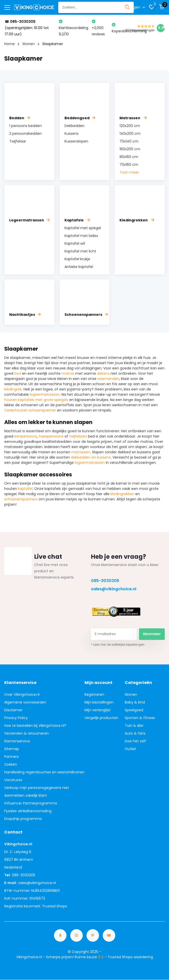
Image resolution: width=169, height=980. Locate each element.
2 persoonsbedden (25, 133)
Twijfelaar (18, 141)
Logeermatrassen (29, 220)
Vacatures (13, 780)
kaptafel (25, 489)
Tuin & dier (134, 726)
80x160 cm (129, 157)
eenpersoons (26, 436)
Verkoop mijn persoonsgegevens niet (37, 788)
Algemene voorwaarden (25, 702)
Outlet (130, 749)
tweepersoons (51, 436)
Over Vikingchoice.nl (22, 694)
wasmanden (108, 379)
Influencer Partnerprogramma (31, 803)
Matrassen (133, 118)
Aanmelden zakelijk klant (26, 795)
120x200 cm (130, 126)
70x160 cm (129, 165)
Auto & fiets (135, 733)
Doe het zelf (135, 741)
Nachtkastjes (25, 315)
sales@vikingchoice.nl (114, 589)
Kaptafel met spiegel (83, 228)
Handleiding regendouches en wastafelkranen (44, 772)
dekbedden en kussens (91, 457)
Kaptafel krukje (77, 259)
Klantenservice (17, 741)
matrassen (81, 452)
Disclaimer (13, 710)
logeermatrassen (45, 394)
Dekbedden (74, 126)
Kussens (71, 133)
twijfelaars (78, 436)
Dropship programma (23, 819)
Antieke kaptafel (79, 267)
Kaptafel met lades (81, 236)
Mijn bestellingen (99, 702)
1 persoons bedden (25, 126)
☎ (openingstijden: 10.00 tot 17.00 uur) (27, 28)
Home (9, 44)
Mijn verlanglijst (98, 710)
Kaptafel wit (75, 243)
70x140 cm (129, 141)
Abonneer (152, 634)
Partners (11, 757)
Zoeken (11, 764)
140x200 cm (130, 133)
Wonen (28, 44)
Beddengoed (80, 118)
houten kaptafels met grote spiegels (36, 400)
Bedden (20, 118)
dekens (103, 373)
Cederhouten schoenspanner (30, 410)
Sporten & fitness (140, 718)
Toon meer (129, 172)
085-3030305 (105, 581)
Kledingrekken (137, 220)
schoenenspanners (21, 499)
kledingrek (13, 389)
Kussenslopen (76, 141)
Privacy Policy (16, 718)
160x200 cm (130, 149)
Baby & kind (135, 702)
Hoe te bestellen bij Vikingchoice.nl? (35, 726)
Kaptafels (77, 220)
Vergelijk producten (101, 718)
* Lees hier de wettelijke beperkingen (118, 645)
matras (68, 373)
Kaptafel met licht (80, 251)
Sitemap (12, 749)
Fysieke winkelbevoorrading (28, 811)
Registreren (94, 694)
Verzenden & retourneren (26, 733)
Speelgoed (134, 710)
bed (18, 373)
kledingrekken (122, 494)
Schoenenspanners (86, 315)
